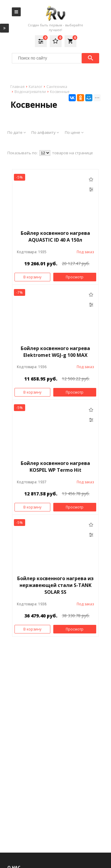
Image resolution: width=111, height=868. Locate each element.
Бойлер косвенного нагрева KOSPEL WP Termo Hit (55, 467)
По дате (17, 132)
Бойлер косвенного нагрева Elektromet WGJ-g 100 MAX (55, 352)
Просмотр (75, 277)
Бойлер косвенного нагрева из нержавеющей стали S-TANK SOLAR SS (55, 585)
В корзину (32, 277)
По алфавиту (45, 132)
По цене (74, 132)
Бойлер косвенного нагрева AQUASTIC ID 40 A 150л (55, 236)
